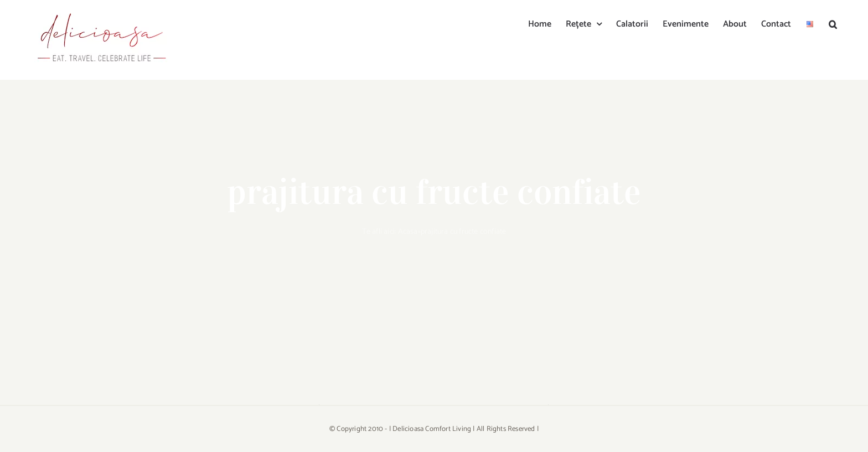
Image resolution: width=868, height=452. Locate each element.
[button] (833, 23)
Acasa (408, 232)
